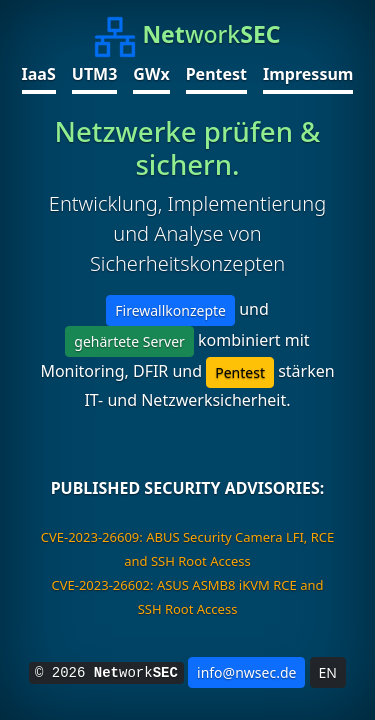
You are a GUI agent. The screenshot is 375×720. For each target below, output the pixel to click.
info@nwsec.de (246, 672)
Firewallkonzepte (170, 310)
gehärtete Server (129, 341)
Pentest (216, 74)
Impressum (308, 74)
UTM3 (95, 74)
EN (328, 672)
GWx (151, 74)
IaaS (39, 74)
